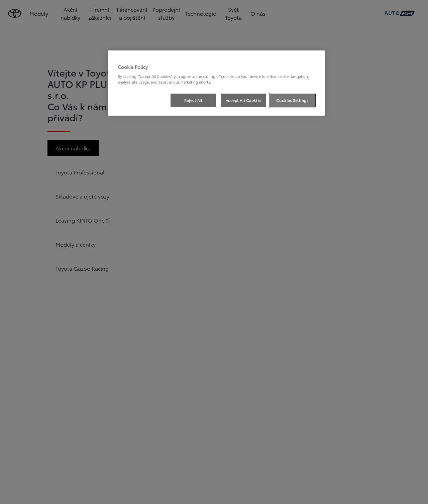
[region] (216, 83)
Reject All (193, 100)
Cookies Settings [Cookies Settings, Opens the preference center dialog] (292, 100)
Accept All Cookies (244, 100)
